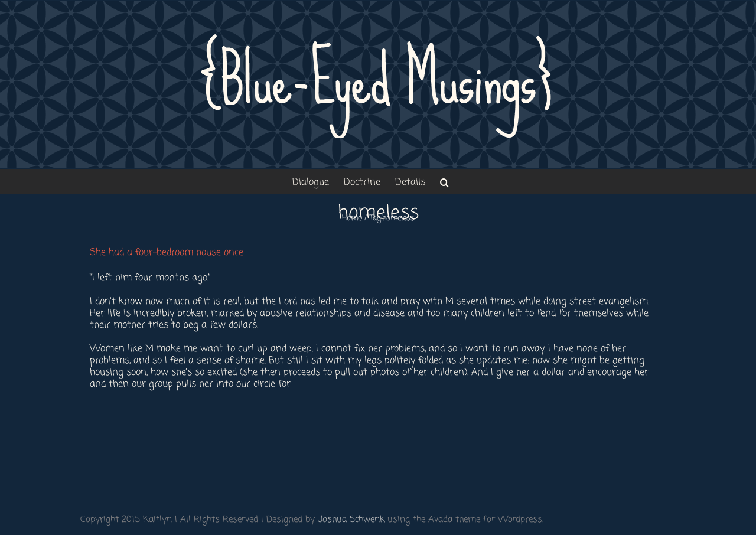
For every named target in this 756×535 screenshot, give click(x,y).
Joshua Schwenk (351, 520)
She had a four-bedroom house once (167, 253)
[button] (444, 182)
